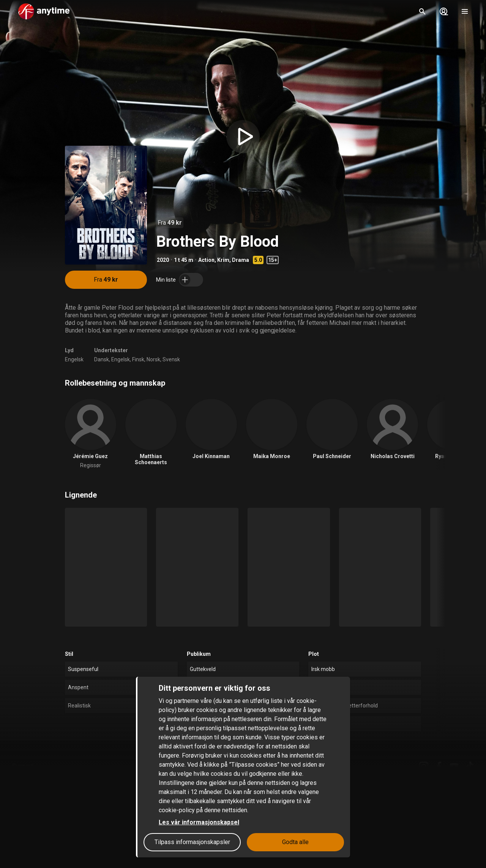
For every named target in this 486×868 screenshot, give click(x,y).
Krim (223, 260)
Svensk (171, 359)
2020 (163, 260)
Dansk (102, 359)
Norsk (153, 359)
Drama (241, 260)
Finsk (138, 359)
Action (206, 260)
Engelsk (74, 359)
